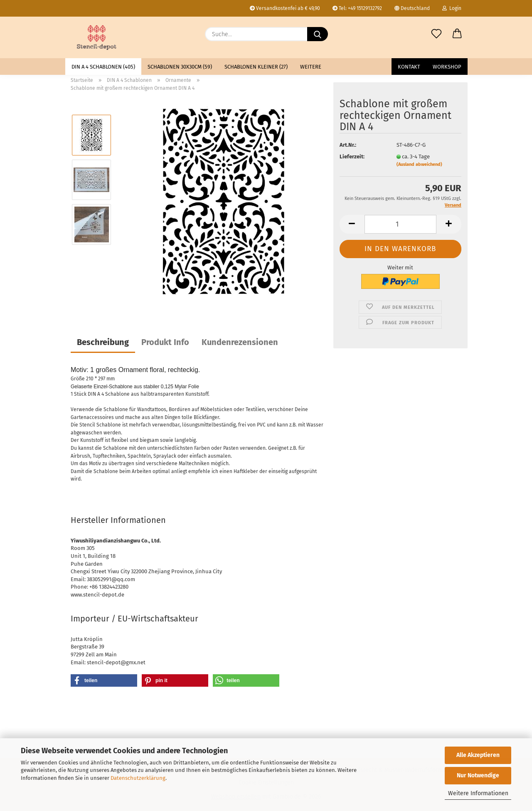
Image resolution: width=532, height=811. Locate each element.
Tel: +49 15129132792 (357, 8)
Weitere (311, 67)
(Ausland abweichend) (419, 164)
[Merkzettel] (436, 34)
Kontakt (409, 67)
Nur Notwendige (478, 775)
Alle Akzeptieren (478, 755)
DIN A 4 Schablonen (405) (103, 67)
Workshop (447, 67)
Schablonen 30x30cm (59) (180, 67)
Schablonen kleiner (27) (256, 67)
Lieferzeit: (352, 157)
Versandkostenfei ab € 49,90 (285, 8)
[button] (457, 34)
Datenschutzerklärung (138, 778)
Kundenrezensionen (240, 342)
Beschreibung (103, 342)
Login (452, 8)
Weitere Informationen (478, 793)
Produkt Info (165, 342)
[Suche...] (318, 34)
